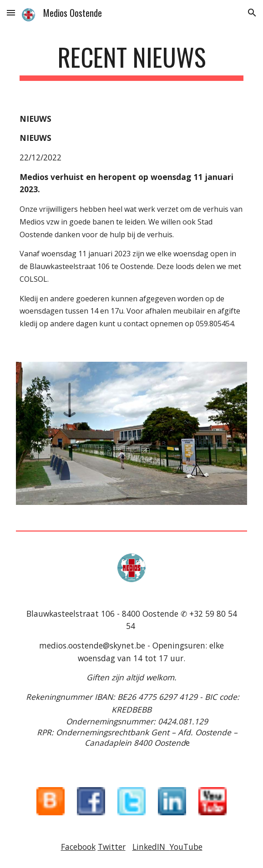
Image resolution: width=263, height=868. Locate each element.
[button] (11, 12)
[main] (131, 61)
